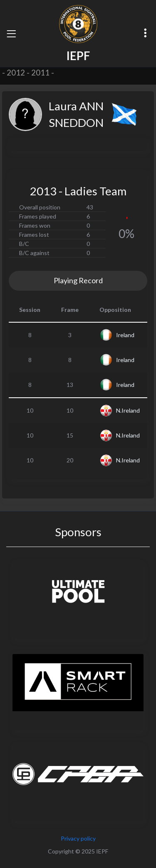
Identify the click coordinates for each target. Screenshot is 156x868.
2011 (40, 73)
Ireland (125, 335)
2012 (16, 73)
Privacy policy (78, 838)
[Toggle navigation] (11, 34)
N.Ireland (128, 410)
